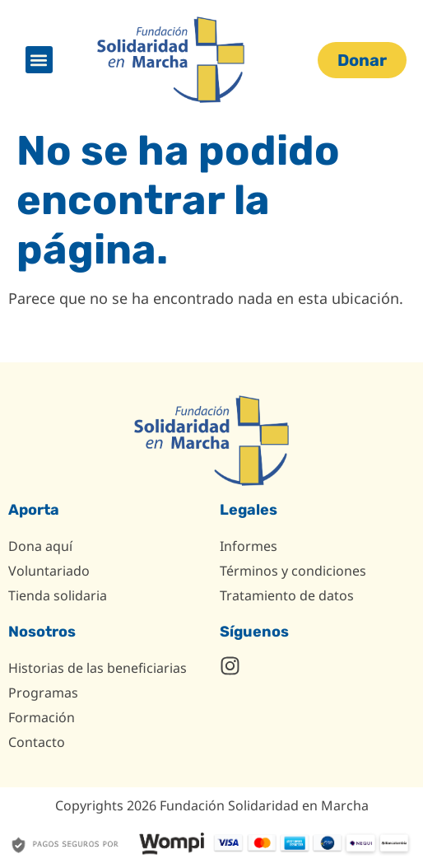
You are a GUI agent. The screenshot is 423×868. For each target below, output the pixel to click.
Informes (249, 546)
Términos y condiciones (293, 571)
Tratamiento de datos (287, 595)
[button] (39, 60)
